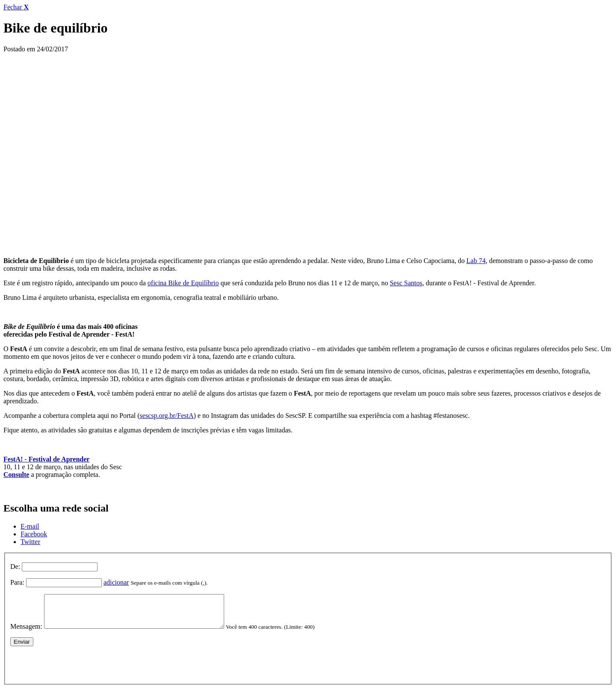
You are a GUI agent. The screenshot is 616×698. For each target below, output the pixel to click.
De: (15, 566)
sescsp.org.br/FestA (167, 416)
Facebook (34, 534)
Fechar (16, 7)
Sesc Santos (406, 283)
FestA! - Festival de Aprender (46, 459)
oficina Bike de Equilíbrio (183, 283)
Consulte (16, 475)
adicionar (116, 582)
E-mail (30, 526)
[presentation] (75, 669)
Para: (17, 582)
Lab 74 (476, 261)
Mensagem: (26, 633)
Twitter (30, 542)
